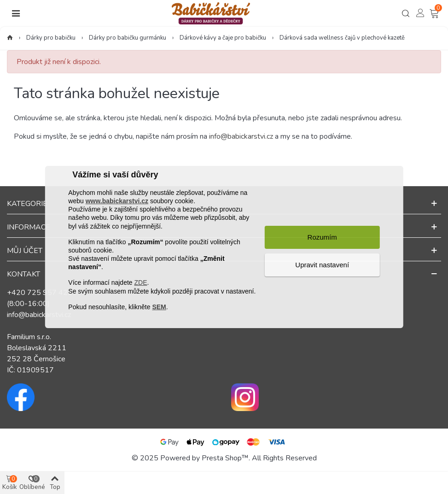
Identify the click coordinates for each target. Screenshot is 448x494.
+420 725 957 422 (40, 293)
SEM (159, 307)
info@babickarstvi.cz (241, 136)
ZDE (140, 282)
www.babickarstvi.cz (117, 201)
